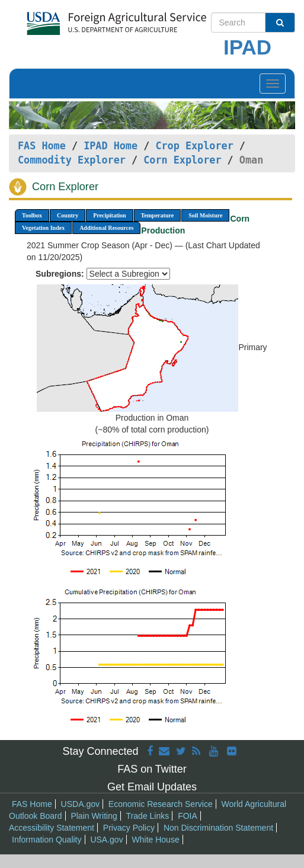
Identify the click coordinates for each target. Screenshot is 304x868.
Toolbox (32, 215)
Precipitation (109, 215)
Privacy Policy (129, 828)
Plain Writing (94, 816)
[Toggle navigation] (273, 84)
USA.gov (106, 840)
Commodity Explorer (72, 160)
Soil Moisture (205, 215)
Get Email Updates (152, 787)
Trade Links (148, 816)
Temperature (158, 215)
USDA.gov (80, 804)
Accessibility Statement (52, 828)
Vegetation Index (43, 228)
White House (156, 840)
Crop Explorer (194, 146)
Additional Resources (106, 228)
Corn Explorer (182, 160)
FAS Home (42, 146)
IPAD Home (111, 146)
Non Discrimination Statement (218, 828)
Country (68, 215)
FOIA (188, 816)
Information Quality (47, 840)
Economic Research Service (161, 804)
